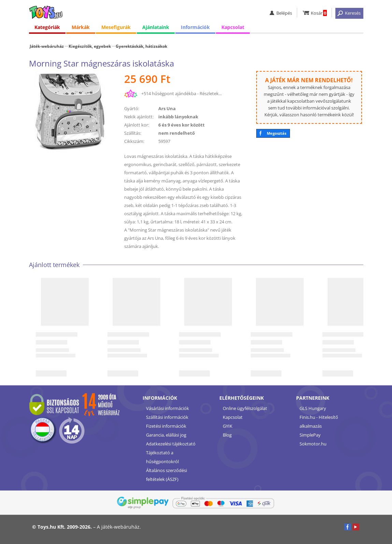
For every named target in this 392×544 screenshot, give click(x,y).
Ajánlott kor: (137, 125)
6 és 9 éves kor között (182, 125)
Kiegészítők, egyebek (90, 46)
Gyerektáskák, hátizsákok (141, 46)
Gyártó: (132, 108)
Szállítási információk (167, 417)
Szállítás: (133, 133)
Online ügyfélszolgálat (245, 408)
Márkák (81, 27)
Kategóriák (47, 27)
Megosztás (277, 133)
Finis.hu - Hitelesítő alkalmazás (319, 422)
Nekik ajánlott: (139, 117)
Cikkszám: (134, 141)
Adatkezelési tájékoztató (171, 444)
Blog (227, 435)
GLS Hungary (313, 408)
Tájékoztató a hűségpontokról (162, 457)
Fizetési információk (166, 426)
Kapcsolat (233, 27)
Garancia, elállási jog (166, 435)
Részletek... (211, 93)
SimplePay (310, 435)
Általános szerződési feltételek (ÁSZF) (166, 475)
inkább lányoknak (178, 117)
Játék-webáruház (47, 46)
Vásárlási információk (168, 408)
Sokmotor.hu (313, 444)
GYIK (228, 426)
